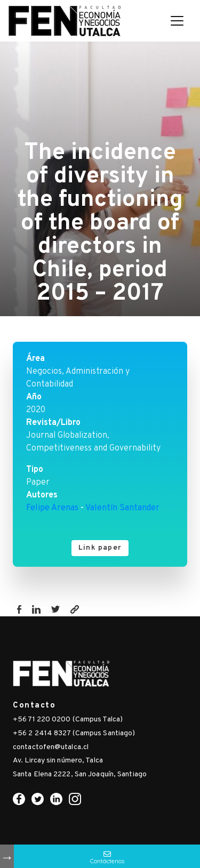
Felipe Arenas (52, 508)
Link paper (100, 548)
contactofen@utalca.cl (51, 747)
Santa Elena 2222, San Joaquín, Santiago (80, 774)
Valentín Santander (122, 508)
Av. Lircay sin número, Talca (58, 761)
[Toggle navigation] (177, 21)
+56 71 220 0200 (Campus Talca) (68, 720)
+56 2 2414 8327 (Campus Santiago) (74, 733)
